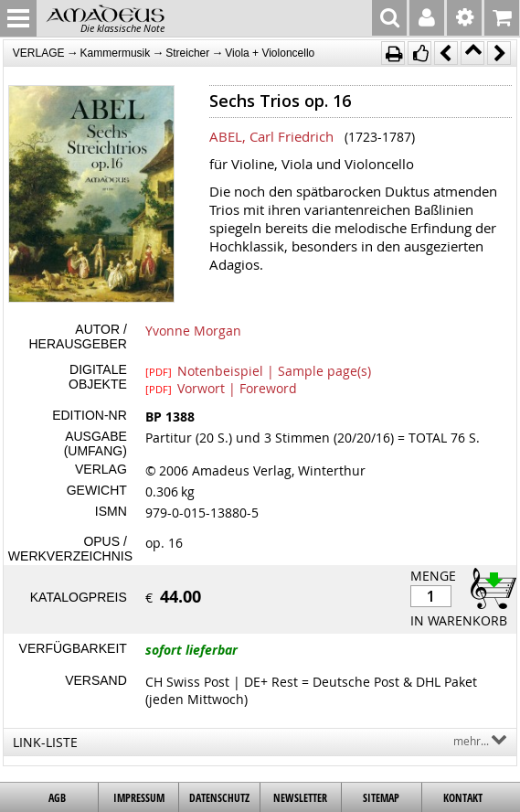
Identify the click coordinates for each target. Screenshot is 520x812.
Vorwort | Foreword (221, 388)
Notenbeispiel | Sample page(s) (258, 370)
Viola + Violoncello (270, 53)
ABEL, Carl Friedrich (271, 136)
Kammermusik (116, 53)
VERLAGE (39, 53)
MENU (18, 18)
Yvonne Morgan (193, 331)
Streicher (187, 53)
